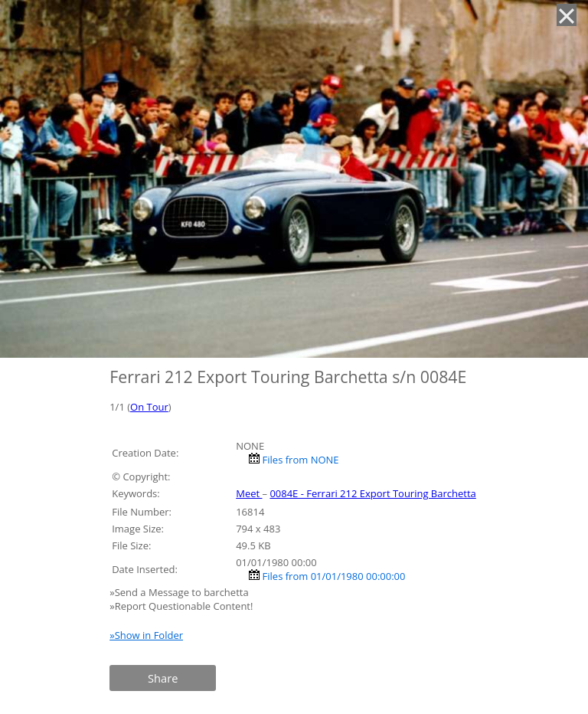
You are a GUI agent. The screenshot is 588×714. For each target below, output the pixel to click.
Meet (249, 493)
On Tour (149, 407)
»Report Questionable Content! (181, 606)
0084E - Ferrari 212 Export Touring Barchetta (372, 493)
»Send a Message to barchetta (180, 592)
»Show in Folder (146, 635)
